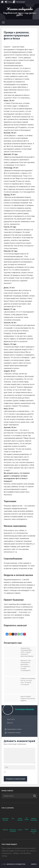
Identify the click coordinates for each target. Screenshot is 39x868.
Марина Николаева (34, 819)
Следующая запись (14, 733)
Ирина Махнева (20, 819)
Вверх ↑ (34, 864)
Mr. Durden (27, 819)
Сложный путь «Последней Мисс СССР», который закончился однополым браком (27, 652)
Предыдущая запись (14, 729)
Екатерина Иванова (5, 819)
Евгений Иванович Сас (34, 831)
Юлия (27, 829)
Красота (10, 723)
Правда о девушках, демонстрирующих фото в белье (17, 35)
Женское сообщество (19, 9)
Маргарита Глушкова (13, 831)
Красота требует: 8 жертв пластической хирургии (28, 698)
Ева (13, 819)
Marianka (5, 830)
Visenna (20, 830)
